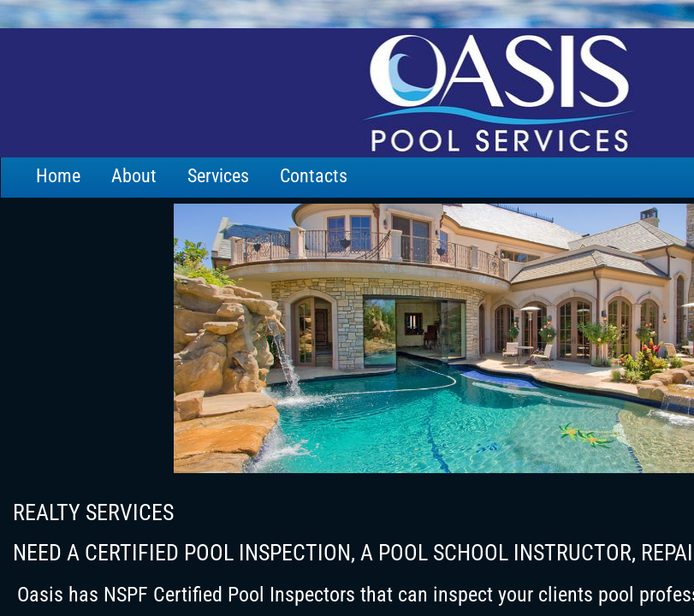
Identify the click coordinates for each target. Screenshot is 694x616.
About (134, 176)
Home (58, 176)
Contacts (314, 176)
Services (218, 176)
